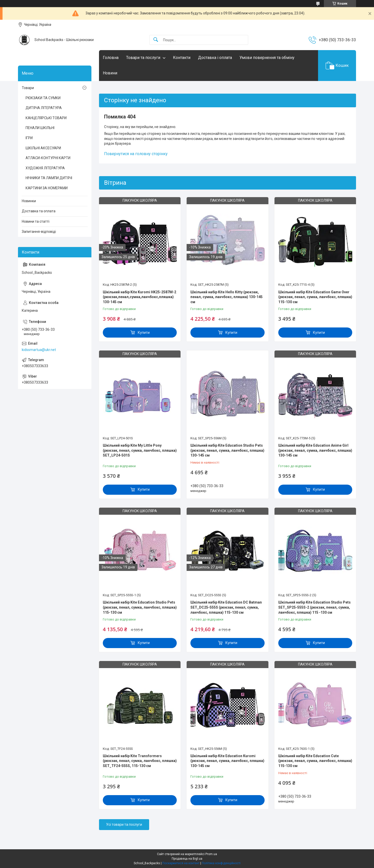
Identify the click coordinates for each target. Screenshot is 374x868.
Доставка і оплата (215, 58)
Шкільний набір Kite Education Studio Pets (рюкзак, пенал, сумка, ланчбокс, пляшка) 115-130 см (140, 607)
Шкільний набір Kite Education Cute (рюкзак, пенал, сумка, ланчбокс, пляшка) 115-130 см (315, 761)
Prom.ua (211, 854)
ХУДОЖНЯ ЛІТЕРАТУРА (45, 168)
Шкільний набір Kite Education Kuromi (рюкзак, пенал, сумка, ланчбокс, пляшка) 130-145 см (227, 761)
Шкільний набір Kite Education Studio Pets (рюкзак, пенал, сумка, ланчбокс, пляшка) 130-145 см (227, 450)
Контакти (182, 58)
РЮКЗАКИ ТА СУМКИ (43, 98)
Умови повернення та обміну (267, 58)
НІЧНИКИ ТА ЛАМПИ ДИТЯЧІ (49, 178)
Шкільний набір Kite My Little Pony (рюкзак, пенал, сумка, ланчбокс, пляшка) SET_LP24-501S (140, 450)
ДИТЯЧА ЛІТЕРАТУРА (44, 108)
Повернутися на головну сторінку (136, 154)
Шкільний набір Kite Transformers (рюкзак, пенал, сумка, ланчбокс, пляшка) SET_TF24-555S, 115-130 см (140, 761)
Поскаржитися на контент (181, 863)
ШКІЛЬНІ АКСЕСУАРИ (43, 148)
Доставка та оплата (39, 211)
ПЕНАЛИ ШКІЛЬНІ (40, 128)
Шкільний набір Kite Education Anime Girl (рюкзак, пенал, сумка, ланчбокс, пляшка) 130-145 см (315, 450)
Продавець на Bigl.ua (187, 859)
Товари (28, 88)
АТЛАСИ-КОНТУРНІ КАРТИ (48, 158)
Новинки (29, 201)
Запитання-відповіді (39, 232)
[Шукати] (156, 40)
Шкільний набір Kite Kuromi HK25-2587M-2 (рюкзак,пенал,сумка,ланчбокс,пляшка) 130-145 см (140, 297)
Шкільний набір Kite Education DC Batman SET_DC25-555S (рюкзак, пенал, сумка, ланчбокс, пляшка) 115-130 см (226, 607)
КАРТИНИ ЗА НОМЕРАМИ (47, 188)
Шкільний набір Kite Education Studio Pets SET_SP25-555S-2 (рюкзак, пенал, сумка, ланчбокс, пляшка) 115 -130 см (314, 607)
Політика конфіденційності (221, 863)
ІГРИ (29, 138)
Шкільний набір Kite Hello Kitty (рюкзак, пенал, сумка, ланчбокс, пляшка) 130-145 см (227, 297)
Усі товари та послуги (124, 824)
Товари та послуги (143, 58)
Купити (144, 333)
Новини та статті (36, 221)
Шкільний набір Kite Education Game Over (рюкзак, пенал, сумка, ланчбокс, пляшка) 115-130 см (315, 297)
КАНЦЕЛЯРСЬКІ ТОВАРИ (46, 118)
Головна (111, 58)
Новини (110, 73)
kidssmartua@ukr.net (39, 350)
